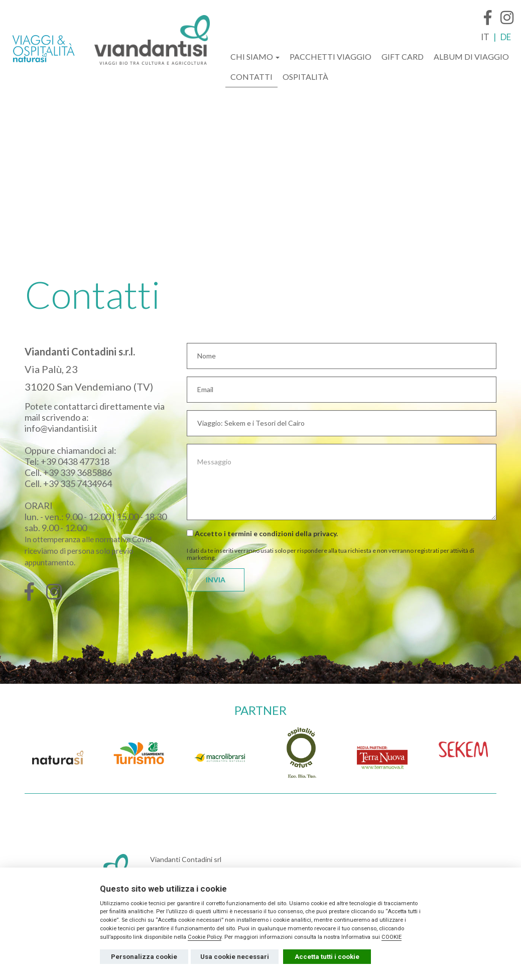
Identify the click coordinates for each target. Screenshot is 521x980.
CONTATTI (251, 77)
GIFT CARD (403, 56)
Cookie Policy (205, 937)
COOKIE (392, 937)
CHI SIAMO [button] (255, 56)
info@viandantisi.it (61, 428)
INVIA (216, 580)
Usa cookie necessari (235, 957)
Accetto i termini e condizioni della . (262, 533)
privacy (325, 533)
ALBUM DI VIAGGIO (471, 56)
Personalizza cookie (144, 957)
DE (506, 37)
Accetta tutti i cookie (327, 957)
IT (485, 37)
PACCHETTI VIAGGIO (331, 56)
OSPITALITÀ (305, 77)
